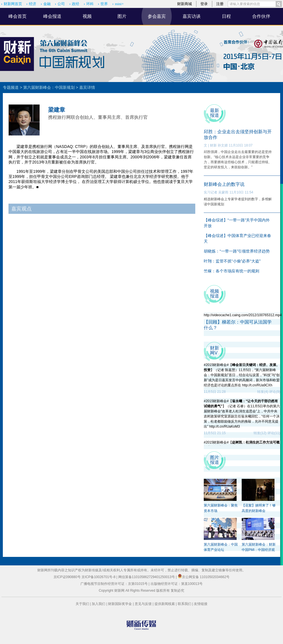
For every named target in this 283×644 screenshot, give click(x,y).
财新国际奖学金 (120, 604)
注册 (220, 4)
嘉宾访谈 (192, 16)
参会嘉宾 (157, 16)
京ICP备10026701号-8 (99, 577)
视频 (87, 16)
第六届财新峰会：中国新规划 (49, 87)
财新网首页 (13, 4)
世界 (104, 4)
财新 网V (215, 350)
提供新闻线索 (165, 604)
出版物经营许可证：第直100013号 (177, 584)
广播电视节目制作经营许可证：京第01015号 (114, 584)
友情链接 (201, 604)
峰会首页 (18, 16)
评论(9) (275, 392)
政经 (76, 4)
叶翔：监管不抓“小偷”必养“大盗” (232, 261)
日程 (226, 16)
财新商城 (185, 4)
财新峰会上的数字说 (224, 184)
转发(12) (260, 433)
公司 (61, 4)
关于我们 (82, 604)
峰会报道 (52, 16)
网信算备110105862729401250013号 (147, 577)
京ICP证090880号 (67, 577)
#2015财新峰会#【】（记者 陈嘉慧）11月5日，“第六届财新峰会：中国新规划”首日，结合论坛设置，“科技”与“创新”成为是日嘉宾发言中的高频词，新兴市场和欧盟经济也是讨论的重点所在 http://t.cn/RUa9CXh (242, 375)
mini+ (119, 4)
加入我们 (98, 604)
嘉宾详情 (87, 87)
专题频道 (11, 87)
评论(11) (274, 433)
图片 (122, 16)
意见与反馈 (143, 604)
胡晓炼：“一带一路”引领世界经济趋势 (237, 251)
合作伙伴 (261, 16)
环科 (90, 4)
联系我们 (185, 604)
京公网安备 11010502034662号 (204, 577)
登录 (204, 4)
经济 (33, 4)
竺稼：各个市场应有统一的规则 (231, 271)
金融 (47, 4)
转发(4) (263, 392)
